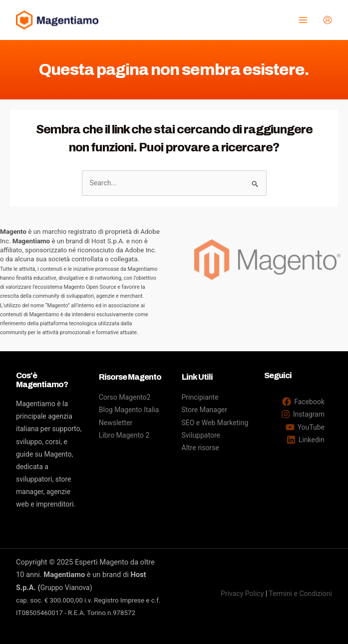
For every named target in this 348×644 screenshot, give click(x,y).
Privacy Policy (242, 594)
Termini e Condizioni (300, 594)
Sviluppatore (201, 435)
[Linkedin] (306, 440)
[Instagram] (303, 414)
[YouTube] (305, 427)
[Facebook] (303, 402)
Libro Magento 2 (124, 435)
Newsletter (116, 423)
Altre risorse (200, 448)
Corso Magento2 (125, 397)
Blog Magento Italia (129, 410)
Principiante (200, 397)
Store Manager (204, 410)
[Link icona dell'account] (328, 20)
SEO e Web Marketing (215, 423)
